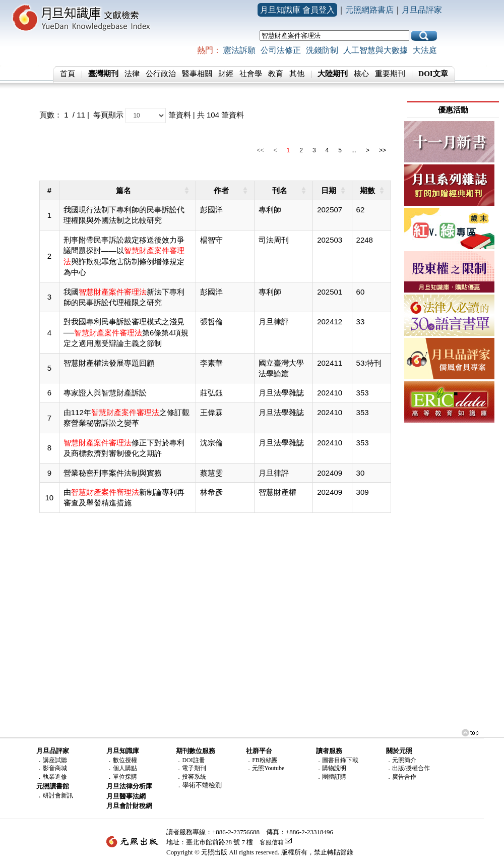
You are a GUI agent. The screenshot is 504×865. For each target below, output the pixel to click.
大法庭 (425, 50)
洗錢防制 (322, 50)
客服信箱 (272, 842)
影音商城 (55, 768)
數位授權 (125, 760)
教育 (276, 74)
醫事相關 (197, 74)
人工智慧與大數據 (375, 50)
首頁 (68, 74)
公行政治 (161, 74)
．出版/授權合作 (408, 768)
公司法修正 (281, 50)
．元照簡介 (401, 760)
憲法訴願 (239, 50)
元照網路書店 (369, 10)
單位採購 (125, 777)
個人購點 (125, 768)
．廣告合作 (401, 777)
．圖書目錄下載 (337, 760)
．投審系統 (191, 777)
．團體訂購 (331, 777)
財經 (226, 74)
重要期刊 (390, 74)
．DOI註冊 (190, 760)
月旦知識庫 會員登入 (297, 10)
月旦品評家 (422, 10)
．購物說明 (331, 768)
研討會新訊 (58, 795)
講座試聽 (55, 760)
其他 (297, 74)
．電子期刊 (191, 768)
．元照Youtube (265, 768)
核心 (361, 74)
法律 (132, 74)
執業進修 (55, 777)
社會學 (251, 74)
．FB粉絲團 (262, 760)
